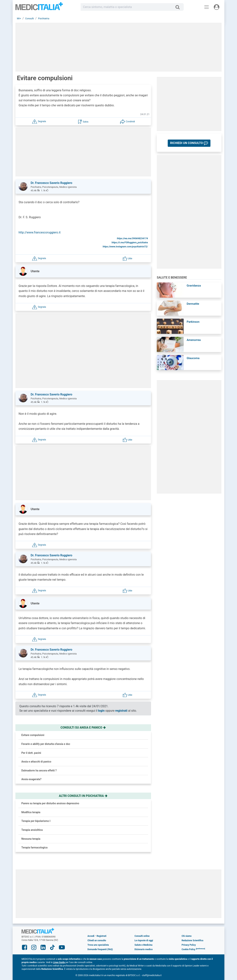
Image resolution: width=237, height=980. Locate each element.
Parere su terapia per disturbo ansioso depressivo (50, 803)
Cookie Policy (189, 949)
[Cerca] (179, 7)
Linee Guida (59, 962)
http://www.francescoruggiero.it (40, 232)
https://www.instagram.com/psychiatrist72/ (125, 247)
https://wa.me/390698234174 (132, 238)
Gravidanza (194, 286)
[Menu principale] (207, 7)
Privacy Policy (189, 945)
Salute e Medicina (143, 945)
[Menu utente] (217, 7)
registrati (121, 711)
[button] (39, 121)
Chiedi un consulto (97, 940)
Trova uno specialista (98, 945)
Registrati (101, 936)
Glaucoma (193, 358)
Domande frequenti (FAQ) (100, 949)
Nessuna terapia (31, 839)
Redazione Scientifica (193, 940)
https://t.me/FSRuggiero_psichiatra (130, 242)
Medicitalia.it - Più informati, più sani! (39, 8)
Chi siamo (187, 936)
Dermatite (193, 304)
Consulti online (142, 936)
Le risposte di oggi (144, 940)
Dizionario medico (143, 949)
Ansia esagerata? (31, 779)
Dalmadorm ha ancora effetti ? (39, 770)
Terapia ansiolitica (32, 830)
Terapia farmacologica (34, 848)
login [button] (101, 711)
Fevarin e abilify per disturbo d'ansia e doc (46, 744)
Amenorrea (194, 340)
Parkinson (193, 322)
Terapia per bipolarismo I (36, 821)
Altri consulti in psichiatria (83, 796)
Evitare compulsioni (33, 735)
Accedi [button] (91, 936)
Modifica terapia (31, 812)
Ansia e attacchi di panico (36, 762)
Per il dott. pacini (31, 753)
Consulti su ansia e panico (83, 728)
